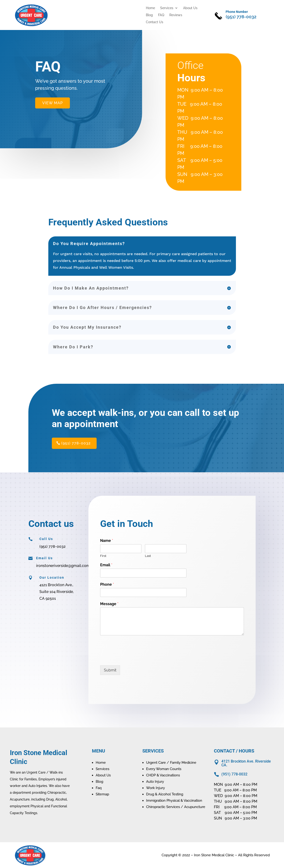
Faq (99, 788)
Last (148, 556)
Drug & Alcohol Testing (165, 794)
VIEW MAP (53, 103)
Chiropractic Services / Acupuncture (176, 807)
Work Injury (155, 788)
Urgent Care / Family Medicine (171, 763)
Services (167, 8)
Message (109, 604)
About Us (190, 8)
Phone (107, 584)
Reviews (176, 15)
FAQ (161, 15)
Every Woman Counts (164, 769)
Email (106, 565)
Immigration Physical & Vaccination (174, 801)
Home (150, 8)
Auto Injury (155, 782)
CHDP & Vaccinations (163, 775)
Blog (149, 15)
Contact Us (155, 22)
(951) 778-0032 (76, 443)
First (103, 556)
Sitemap (102, 794)
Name (107, 541)
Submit (110, 670)
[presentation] (136, 658)
